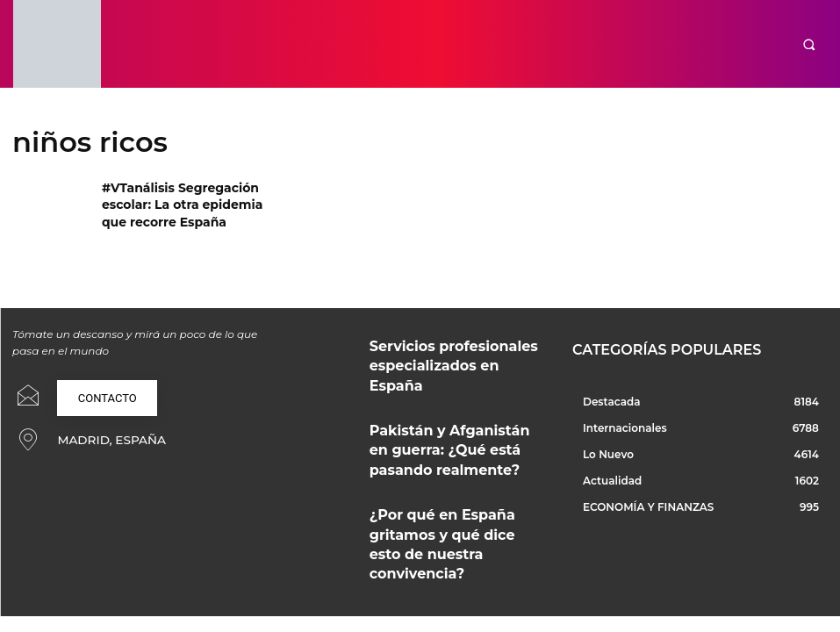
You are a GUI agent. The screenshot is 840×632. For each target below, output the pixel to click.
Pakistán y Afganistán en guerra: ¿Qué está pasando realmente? (456, 424)
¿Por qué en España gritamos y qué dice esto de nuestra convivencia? (450, 499)
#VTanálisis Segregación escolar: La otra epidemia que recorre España (183, 201)
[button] (809, 44)
